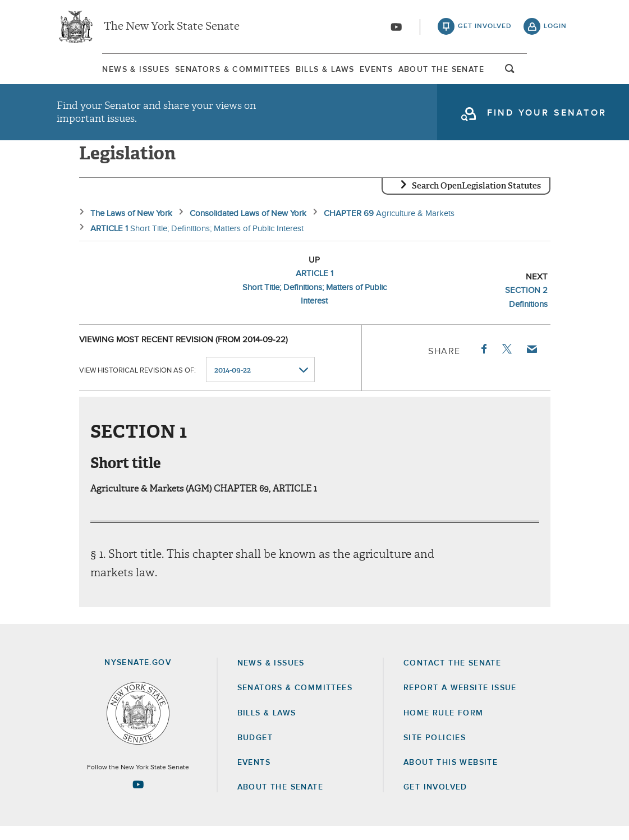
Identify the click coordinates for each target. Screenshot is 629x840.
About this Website (451, 776)
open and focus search (555, 75)
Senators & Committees (207, 72)
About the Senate (280, 801)
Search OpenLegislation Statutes (476, 199)
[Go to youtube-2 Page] (138, 798)
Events (392, 72)
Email (531, 362)
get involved (485, 28)
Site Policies (435, 751)
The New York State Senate (172, 28)
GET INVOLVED (435, 801)
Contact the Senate (452, 677)
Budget (255, 751)
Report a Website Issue (460, 701)
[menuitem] (90, 72)
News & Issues (90, 72)
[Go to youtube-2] (396, 29)
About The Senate (478, 72)
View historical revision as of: (137, 384)
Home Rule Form (444, 727)
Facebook (483, 362)
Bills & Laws (321, 72)
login (555, 28)
